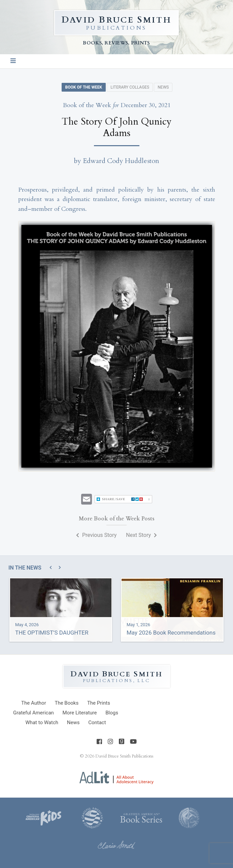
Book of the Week (84, 87)
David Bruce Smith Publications (124, 756)
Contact (97, 722)
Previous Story (96, 535)
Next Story (141, 535)
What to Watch (42, 722)
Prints (99, 703)
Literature (80, 713)
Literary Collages (130, 87)
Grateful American (34, 713)
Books (66, 703)
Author (34, 703)
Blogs (112, 713)
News (163, 87)
